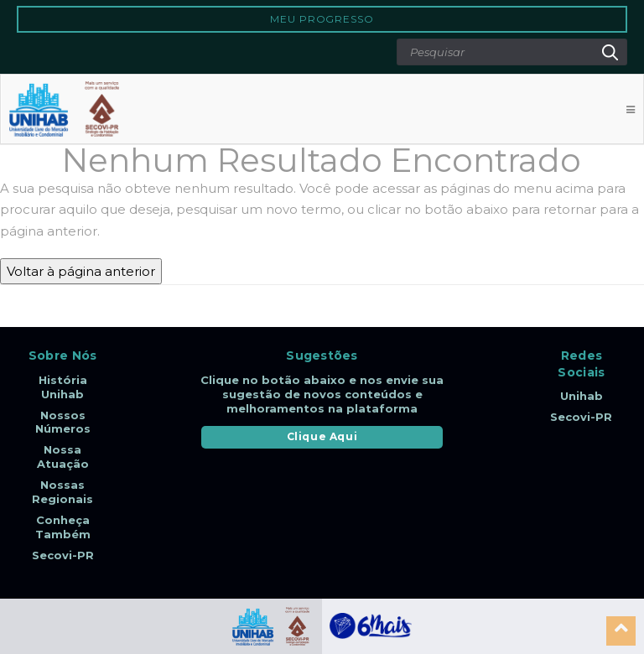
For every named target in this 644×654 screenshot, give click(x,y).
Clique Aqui (322, 436)
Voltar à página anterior (81, 271)
